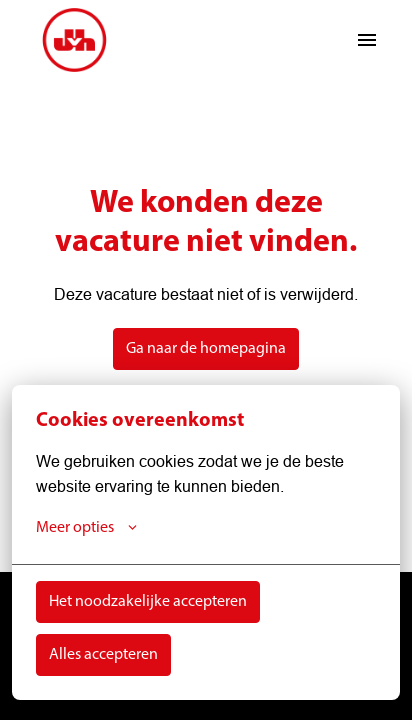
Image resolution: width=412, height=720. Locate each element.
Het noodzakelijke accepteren (148, 602)
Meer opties (86, 528)
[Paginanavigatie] (367, 40)
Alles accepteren (103, 655)
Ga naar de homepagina (206, 349)
